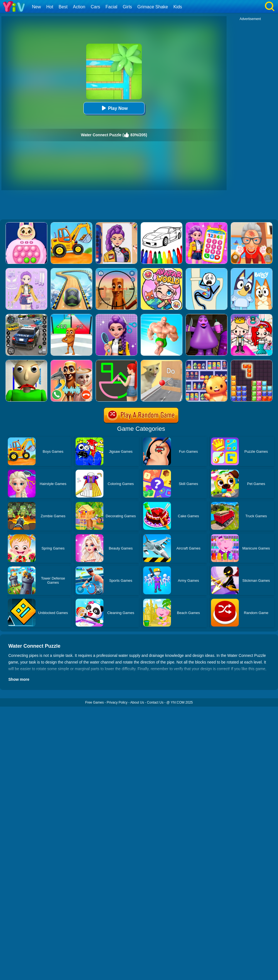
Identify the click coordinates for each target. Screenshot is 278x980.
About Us (137, 702)
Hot (50, 7)
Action (79, 7)
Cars (95, 7)
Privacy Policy (117, 702)
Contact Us (155, 702)
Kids (178, 7)
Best (63, 7)
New (36, 7)
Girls (127, 7)
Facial (111, 7)
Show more (19, 679)
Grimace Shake (153, 7)
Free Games (94, 702)
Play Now (114, 108)
